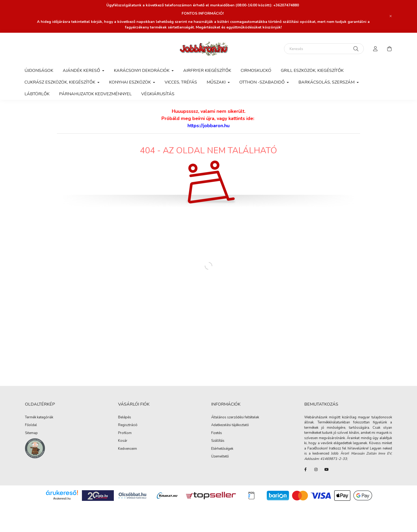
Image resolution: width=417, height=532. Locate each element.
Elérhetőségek (222, 449)
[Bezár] (391, 16)
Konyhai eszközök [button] (130, 82)
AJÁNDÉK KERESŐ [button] (82, 71)
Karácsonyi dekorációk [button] (142, 71)
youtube (327, 469)
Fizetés (217, 433)
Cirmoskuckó (256, 71)
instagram (316, 469)
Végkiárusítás (158, 94)
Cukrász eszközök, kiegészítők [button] (60, 82)
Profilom (125, 433)
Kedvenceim (128, 449)
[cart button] (389, 49)
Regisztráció (128, 425)
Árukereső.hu (62, 498)
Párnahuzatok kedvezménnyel (95, 94)
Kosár (123, 441)
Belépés (125, 418)
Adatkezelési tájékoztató (230, 425)
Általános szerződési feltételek (235, 418)
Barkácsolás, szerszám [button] (327, 82)
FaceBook (305, 469)
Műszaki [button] (217, 82)
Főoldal (31, 425)
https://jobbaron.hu (208, 126)
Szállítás (218, 441)
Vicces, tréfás (181, 82)
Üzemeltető (220, 457)
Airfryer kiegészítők (207, 71)
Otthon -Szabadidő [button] (262, 82)
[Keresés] (324, 49)
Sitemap (31, 433)
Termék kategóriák (39, 418)
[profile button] (376, 49)
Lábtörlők (37, 94)
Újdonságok (39, 71)
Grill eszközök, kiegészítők (312, 71)
